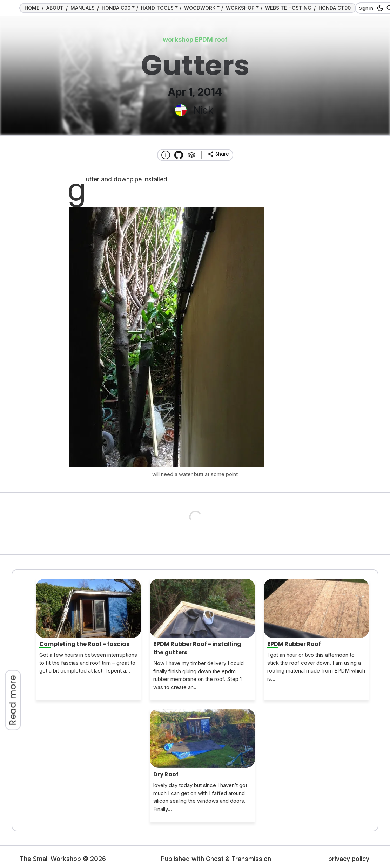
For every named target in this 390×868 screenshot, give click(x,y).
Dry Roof (166, 774)
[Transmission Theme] (179, 155)
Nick (203, 110)
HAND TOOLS (157, 8)
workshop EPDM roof (195, 39)
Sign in (366, 8)
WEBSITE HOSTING (288, 8)
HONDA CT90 (335, 8)
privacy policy (349, 859)
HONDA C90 (116, 8)
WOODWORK (200, 8)
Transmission (251, 859)
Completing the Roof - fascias (84, 644)
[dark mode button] (379, 8)
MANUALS (83, 8)
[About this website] (166, 155)
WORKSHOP (240, 8)
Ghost (215, 859)
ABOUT (55, 8)
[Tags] (192, 155)
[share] (218, 154)
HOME (32, 8)
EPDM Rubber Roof (294, 644)
